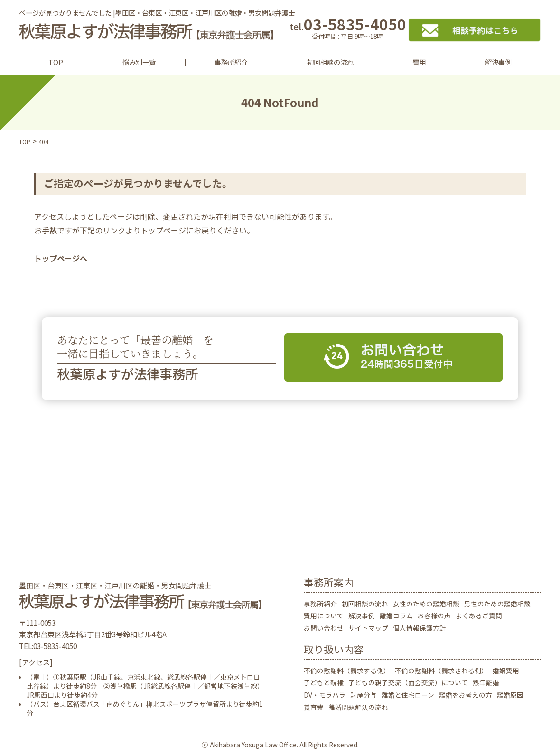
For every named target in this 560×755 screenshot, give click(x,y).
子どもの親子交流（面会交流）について (408, 682)
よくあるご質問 (479, 615)
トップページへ (61, 258)
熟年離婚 (486, 682)
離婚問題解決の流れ (358, 707)
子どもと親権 (324, 682)
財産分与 (364, 695)
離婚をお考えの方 (466, 695)
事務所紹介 (231, 62)
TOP (56, 62)
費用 (419, 62)
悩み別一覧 (139, 62)
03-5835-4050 (348, 30)
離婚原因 (510, 695)
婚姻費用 (506, 671)
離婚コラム (396, 615)
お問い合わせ (324, 628)
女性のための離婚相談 (426, 604)
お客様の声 (434, 615)
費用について (324, 615)
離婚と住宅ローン (408, 695)
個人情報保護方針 (420, 628)
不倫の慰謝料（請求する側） (347, 671)
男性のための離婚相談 (497, 604)
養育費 (314, 707)
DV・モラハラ (325, 695)
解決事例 (498, 62)
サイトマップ (368, 628)
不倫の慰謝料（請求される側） (441, 671)
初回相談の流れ (330, 62)
